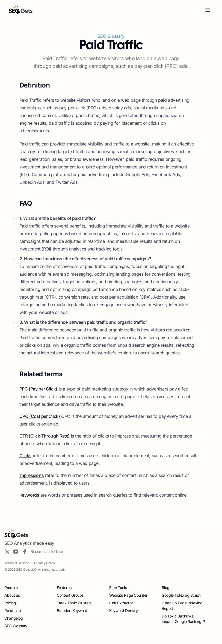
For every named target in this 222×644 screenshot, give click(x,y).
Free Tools (118, 588)
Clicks (26, 456)
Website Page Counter (128, 595)
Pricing (10, 603)
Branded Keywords (73, 611)
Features (64, 588)
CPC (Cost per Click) (40, 416)
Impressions (32, 475)
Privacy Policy (45, 563)
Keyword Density (124, 611)
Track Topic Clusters (74, 603)
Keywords (29, 495)
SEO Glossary (111, 36)
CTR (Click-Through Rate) (45, 436)
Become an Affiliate (47, 551)
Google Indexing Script (181, 595)
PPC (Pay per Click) (38, 389)
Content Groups (70, 595)
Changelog (14, 618)
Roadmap (13, 611)
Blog (166, 588)
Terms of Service (17, 563)
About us (12, 595)
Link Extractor (121, 603)
